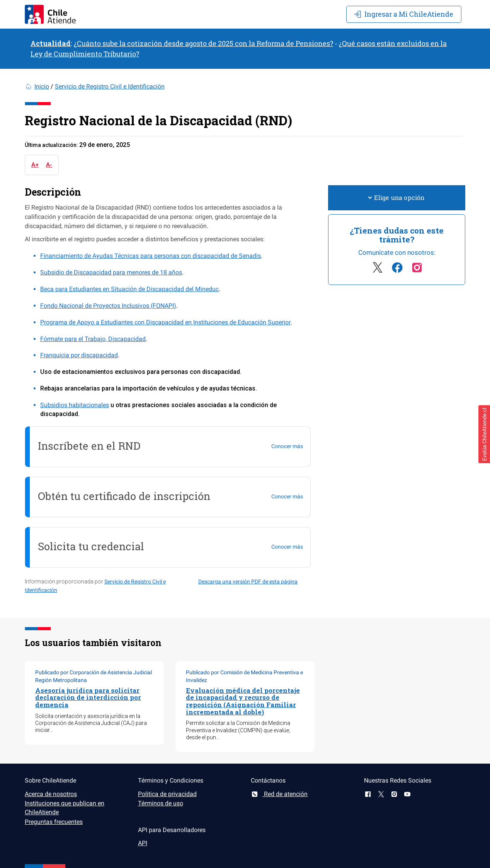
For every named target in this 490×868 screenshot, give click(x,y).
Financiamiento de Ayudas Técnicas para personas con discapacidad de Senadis (151, 256)
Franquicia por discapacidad (79, 355)
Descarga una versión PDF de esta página (248, 582)
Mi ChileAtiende (404, 14)
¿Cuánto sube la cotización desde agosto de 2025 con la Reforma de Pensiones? (203, 43)
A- (49, 165)
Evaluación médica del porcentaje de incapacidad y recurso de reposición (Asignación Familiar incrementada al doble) (243, 701)
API (143, 843)
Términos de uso (161, 803)
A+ (35, 165)
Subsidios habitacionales (75, 405)
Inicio (42, 86)
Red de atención (279, 794)
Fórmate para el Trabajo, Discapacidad (93, 339)
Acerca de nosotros (51, 794)
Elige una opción (396, 197)
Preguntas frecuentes (54, 822)
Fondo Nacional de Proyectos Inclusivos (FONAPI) (108, 306)
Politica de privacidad (167, 794)
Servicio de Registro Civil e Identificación (110, 86)
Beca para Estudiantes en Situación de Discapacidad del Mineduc (129, 289)
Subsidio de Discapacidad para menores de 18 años (111, 272)
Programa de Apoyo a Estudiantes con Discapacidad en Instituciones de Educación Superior (165, 322)
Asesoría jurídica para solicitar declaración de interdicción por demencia (88, 697)
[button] (484, 434)
